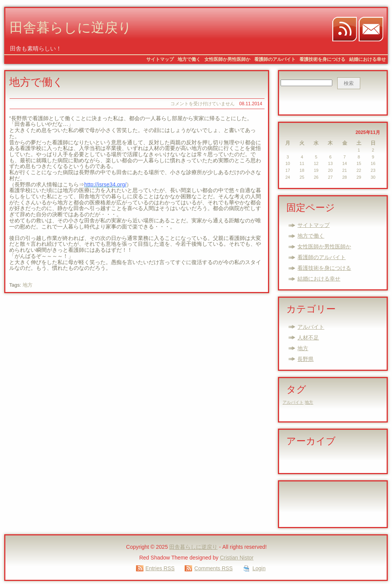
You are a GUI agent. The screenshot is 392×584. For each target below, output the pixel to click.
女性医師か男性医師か (227, 59)
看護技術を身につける (322, 59)
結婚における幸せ (367, 59)
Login (259, 568)
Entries (160, 568)
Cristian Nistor (237, 558)
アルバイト (311, 327)
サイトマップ (160, 59)
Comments (214, 568)
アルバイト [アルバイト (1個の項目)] (293, 402)
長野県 (305, 359)
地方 (28, 285)
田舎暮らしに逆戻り (71, 29)
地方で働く (189, 59)
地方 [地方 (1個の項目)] (309, 402)
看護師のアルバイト (275, 59)
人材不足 (308, 338)
